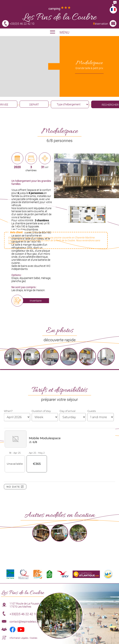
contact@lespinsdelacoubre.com (29, 622)
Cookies (34, 638)
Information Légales (19, 638)
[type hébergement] (70, 104)
